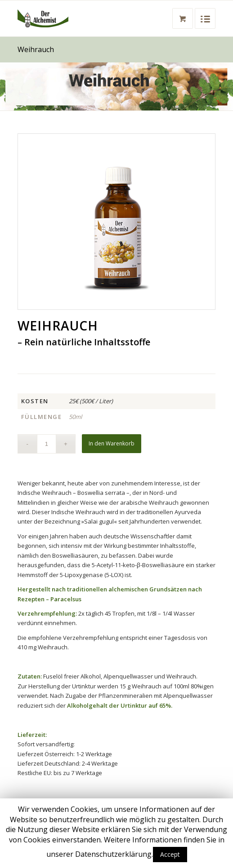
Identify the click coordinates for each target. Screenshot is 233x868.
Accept (170, 854)
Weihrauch (36, 49)
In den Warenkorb (112, 443)
